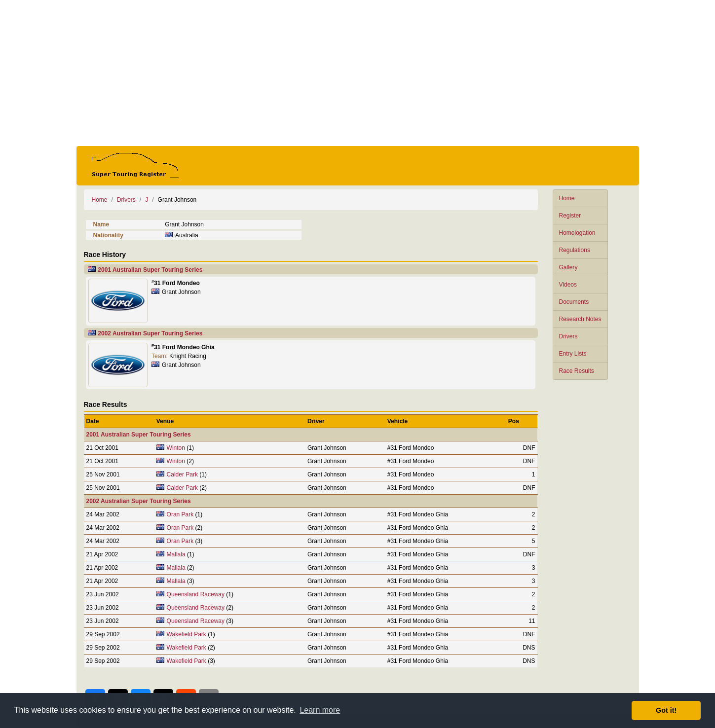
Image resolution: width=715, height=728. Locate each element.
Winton (176, 448)
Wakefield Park (187, 634)
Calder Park (182, 474)
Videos (568, 285)
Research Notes (580, 319)
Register (570, 216)
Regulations (575, 250)
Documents (574, 302)
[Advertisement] (358, 73)
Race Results (577, 371)
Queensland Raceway (196, 594)
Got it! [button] (666, 710)
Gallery (568, 267)
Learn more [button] (320, 710)
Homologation (577, 233)
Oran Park (180, 514)
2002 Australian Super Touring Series (150, 333)
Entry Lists (573, 354)
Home (567, 198)
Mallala (176, 554)
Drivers (568, 336)
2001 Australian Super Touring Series (150, 270)
